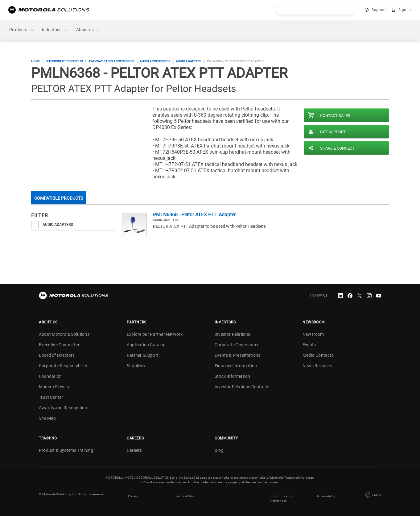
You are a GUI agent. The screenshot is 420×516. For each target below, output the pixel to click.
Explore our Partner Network (155, 334)
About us (89, 30)
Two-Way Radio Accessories (111, 61)
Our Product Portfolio (64, 61)
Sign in (405, 10)
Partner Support (143, 355)
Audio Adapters (189, 61)
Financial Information (236, 366)
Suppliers (136, 366)
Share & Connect (337, 148)
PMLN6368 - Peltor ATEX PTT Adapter (194, 215)
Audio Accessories (155, 61)
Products (22, 30)
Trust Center (51, 397)
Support (379, 10)
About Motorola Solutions (64, 334)
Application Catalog (146, 345)
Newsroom (313, 334)
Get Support (333, 132)
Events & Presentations (237, 355)
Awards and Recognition (63, 408)
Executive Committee (60, 345)
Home (36, 61)
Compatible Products (59, 198)
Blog (219, 450)
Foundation (50, 376)
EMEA (373, 494)
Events (309, 345)
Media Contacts (318, 355)
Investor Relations (233, 334)
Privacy (133, 494)
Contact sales (335, 116)
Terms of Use (185, 494)
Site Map (47, 418)
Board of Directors (57, 355)
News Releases (317, 366)
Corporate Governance (237, 345)
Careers (134, 450)
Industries (55, 30)
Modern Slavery (54, 387)
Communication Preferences (281, 497)
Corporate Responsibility (63, 366)
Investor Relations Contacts (242, 387)
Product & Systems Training (66, 450)
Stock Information (232, 376)
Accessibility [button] (326, 494)
